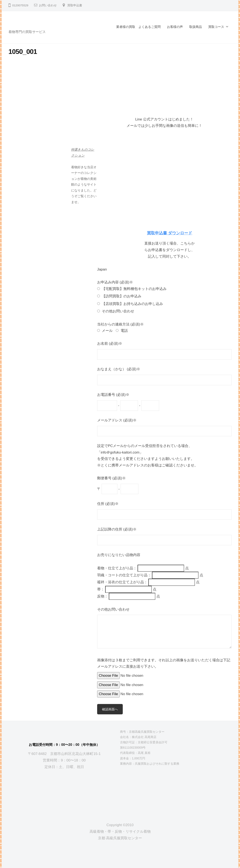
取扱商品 (196, 27)
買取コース (216, 27)
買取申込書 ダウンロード (170, 233)
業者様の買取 (126, 27)
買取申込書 (75, 5)
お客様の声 (175, 27)
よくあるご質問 (150, 27)
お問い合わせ (48, 5)
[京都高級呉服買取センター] (64, 793)
